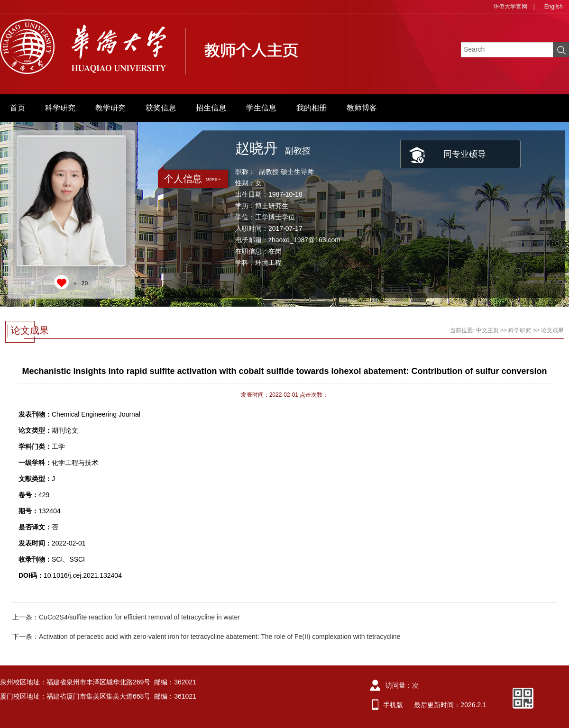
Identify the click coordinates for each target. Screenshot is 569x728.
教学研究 (110, 108)
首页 (18, 108)
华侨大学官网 (510, 7)
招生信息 (211, 108)
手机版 (393, 705)
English (554, 7)
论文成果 (552, 330)
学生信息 (261, 108)
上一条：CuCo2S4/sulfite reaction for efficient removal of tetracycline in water (126, 617)
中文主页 (487, 330)
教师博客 (362, 108)
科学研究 (60, 108)
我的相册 (312, 108)
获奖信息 (161, 108)
